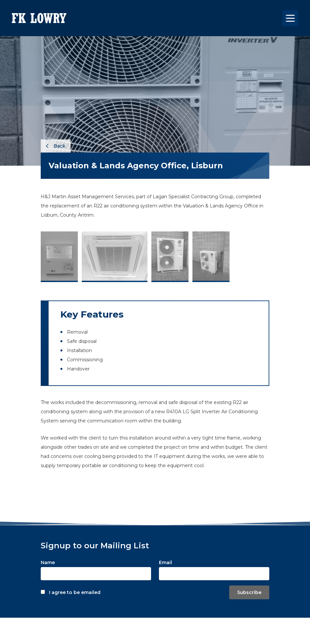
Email (166, 562)
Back (56, 146)
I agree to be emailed (75, 592)
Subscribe (249, 592)
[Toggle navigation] (290, 18)
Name (48, 562)
